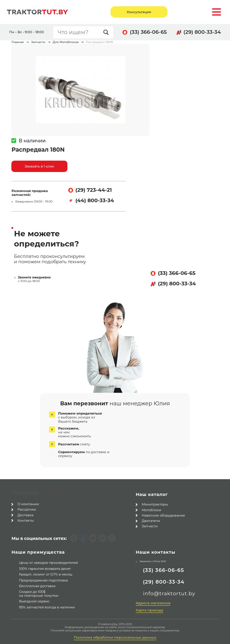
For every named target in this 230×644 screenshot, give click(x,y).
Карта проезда (149, 610)
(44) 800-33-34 (95, 200)
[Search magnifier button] (108, 32)
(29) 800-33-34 (202, 32)
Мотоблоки (151, 510)
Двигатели (151, 521)
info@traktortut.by (169, 593)
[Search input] (79, 32)
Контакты (25, 519)
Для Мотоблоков (66, 42)
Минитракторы (155, 504)
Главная (18, 42)
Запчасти (38, 42)
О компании (28, 503)
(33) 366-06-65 (148, 32)
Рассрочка (27, 508)
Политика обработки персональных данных (115, 637)
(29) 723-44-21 (94, 190)
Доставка (25, 514)
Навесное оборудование (163, 515)
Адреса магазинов (153, 603)
